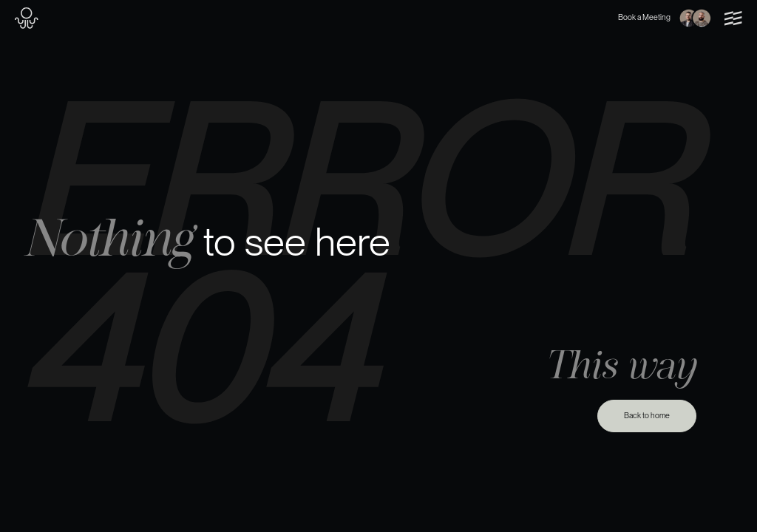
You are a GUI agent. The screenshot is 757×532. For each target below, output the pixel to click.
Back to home (647, 416)
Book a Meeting (665, 18)
